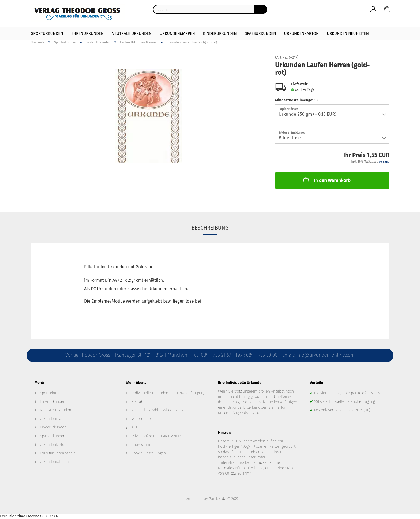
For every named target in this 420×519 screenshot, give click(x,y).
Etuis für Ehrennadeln (58, 453)
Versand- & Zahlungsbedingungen (160, 410)
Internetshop (192, 499)
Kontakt (138, 402)
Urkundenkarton (301, 33)
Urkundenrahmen (54, 462)
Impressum (141, 445)
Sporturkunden (47, 33)
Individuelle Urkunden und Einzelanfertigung (168, 393)
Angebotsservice (246, 413)
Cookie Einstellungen (149, 453)
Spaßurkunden (260, 33)
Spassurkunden (53, 436)
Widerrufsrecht (144, 419)
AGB (135, 427)
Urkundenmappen (177, 33)
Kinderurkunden (220, 33)
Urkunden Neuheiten (348, 33)
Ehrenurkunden (87, 33)
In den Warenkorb (326, 180)
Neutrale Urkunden (132, 33)
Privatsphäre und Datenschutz (156, 436)
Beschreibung (210, 228)
